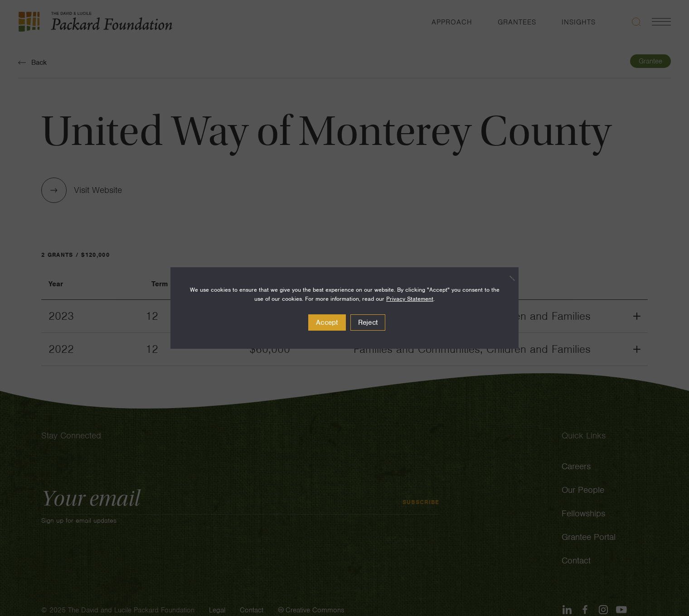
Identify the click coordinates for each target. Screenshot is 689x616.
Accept (327, 322)
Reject (368, 322)
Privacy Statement (410, 299)
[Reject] (507, 278)
